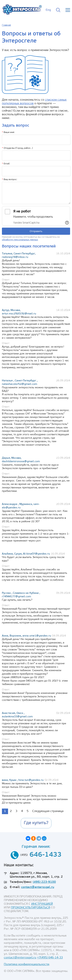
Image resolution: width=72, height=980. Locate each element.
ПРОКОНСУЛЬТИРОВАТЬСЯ (31, 908)
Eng (48, 10)
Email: (6, 164)
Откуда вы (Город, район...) (17, 148)
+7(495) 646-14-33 (50, 958)
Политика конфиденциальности (26, 964)
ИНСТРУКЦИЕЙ (42, 904)
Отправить (36, 231)
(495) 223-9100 (44, 882)
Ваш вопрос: (10, 180)
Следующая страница (48, 811)
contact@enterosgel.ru (38, 887)
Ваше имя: (8, 132)
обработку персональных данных (20, 240)
